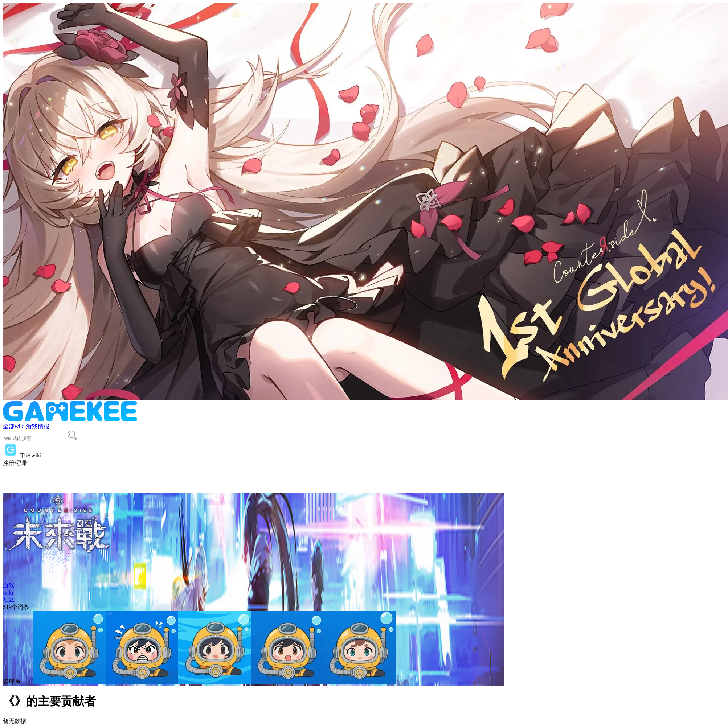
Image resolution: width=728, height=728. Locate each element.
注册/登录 (15, 463)
